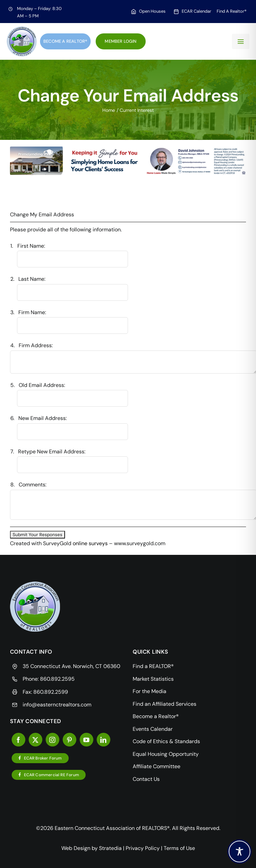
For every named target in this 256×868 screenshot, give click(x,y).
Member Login (120, 41)
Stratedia (110, 848)
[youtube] (86, 740)
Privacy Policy (143, 848)
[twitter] (35, 740)
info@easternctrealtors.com (57, 705)
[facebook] (18, 740)
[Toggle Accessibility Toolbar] (239, 851)
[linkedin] (103, 740)
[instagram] (52, 740)
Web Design (76, 848)
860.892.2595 (57, 679)
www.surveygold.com (140, 543)
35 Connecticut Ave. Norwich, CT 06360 (71, 666)
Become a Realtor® (65, 41)
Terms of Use (179, 848)
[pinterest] (69, 740)
